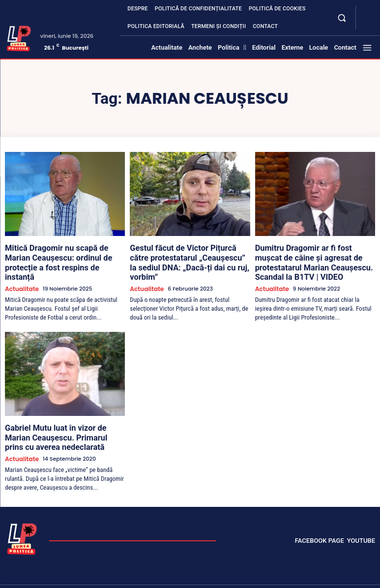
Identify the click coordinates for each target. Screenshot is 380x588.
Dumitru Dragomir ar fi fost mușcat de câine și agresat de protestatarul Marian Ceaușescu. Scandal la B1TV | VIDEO (314, 260)
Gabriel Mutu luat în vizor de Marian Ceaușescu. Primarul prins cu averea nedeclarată (61, 421)
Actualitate (20, 275)
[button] (342, 17)
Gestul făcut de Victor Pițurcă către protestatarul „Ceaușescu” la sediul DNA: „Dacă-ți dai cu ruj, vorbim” (184, 256)
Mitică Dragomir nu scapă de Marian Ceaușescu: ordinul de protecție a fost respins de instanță (63, 256)
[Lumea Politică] (19, 38)
